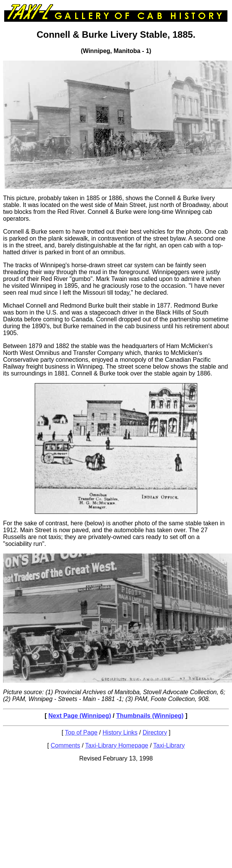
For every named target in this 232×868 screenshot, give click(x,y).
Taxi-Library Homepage (117, 745)
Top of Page (81, 732)
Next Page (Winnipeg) (80, 716)
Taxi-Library (169, 745)
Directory (155, 732)
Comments (65, 745)
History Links (120, 732)
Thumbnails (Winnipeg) (150, 716)
